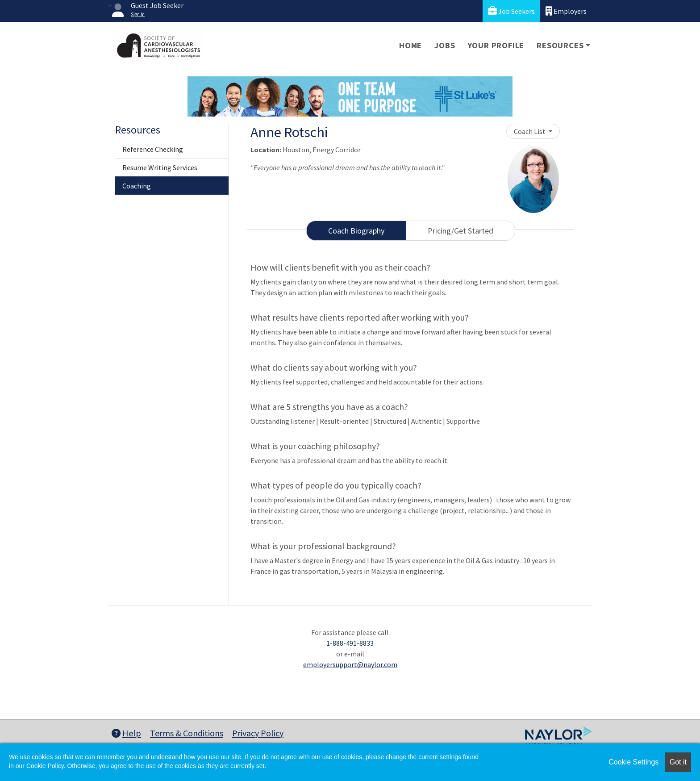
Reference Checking (153, 149)
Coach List (530, 131)
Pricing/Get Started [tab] (460, 231)
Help (126, 733)
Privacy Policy (258, 733)
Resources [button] (560, 45)
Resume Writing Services (160, 167)
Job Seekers (511, 11)
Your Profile (496, 45)
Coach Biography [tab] (356, 231)
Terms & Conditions (187, 733)
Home (410, 45)
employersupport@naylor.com (350, 664)
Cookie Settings (633, 762)
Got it (678, 762)
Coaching (137, 186)
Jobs (445, 45)
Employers (566, 11)
